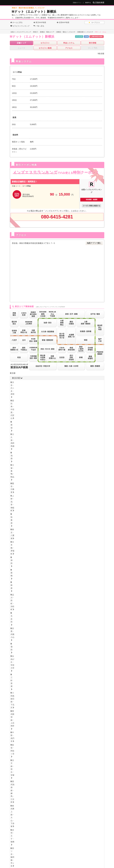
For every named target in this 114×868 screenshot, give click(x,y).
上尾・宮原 (31, 537)
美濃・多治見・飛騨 (54, 655)
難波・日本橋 (78, 668)
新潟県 (30, 580)
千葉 (15, 520)
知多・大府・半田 (88, 630)
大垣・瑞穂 (37, 655)
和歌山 (56, 685)
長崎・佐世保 (32, 731)
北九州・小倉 (26, 725)
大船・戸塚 (48, 507)
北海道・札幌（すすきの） (24, 557)
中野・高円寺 (18, 397)
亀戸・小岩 (54, 404)
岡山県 (39, 708)
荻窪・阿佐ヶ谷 (35, 397)
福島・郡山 (66, 563)
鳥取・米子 (31, 711)
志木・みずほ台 (69, 534)
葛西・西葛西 (88, 404)
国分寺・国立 (34, 417)
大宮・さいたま (19, 534)
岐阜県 (15, 652)
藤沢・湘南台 (18, 507)
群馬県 (21, 607)
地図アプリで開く (94, 243)
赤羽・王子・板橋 (47, 400)
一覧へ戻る (39, 26)
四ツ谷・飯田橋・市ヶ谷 (69, 400)
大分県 (51, 728)
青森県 (36, 560)
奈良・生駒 (45, 685)
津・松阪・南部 (35, 648)
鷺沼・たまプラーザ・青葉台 (52, 503)
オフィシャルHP (23, 815)
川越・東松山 (53, 534)
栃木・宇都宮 (18, 596)
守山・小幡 (35, 627)
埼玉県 (42, 494)
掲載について (43, 857)
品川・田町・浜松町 (63, 389)
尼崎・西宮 (31, 678)
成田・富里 (58, 524)
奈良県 (44, 682)
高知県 (39, 695)
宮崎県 (67, 728)
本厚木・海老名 (59, 510)
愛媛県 (31, 695)
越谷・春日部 (46, 537)
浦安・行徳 (26, 520)
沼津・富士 (31, 641)
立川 (46, 417)
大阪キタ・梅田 (19, 668)
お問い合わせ (29, 857)
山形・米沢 (80, 563)
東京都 (13, 373)
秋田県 (53, 560)
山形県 (70, 560)
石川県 (36, 573)
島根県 (31, 708)
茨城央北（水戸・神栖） (23, 603)
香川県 (22, 695)
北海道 (23, 553)
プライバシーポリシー (81, 857)
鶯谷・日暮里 (37, 386)
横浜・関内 (18, 503)
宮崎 (66, 731)
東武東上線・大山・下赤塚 (24, 400)
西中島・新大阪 (64, 672)
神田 (32, 389)
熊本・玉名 (55, 731)
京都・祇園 (18, 685)
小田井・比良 (49, 627)
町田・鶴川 (79, 421)
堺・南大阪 (93, 672)
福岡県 (15, 721)
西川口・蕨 (74, 537)
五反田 (78, 389)
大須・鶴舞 (18, 630)
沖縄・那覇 (92, 731)
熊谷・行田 (18, 537)
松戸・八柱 (55, 520)
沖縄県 (86, 728)
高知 (50, 698)
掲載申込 (88, 3)
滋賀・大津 (31, 685)
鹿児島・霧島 (77, 731)
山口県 (47, 708)
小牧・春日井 (57, 630)
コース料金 (26, 186)
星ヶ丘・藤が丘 (19, 627)
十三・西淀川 (47, 672)
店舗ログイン (77, 3)
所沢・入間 (60, 537)
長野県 (38, 580)
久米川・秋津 (87, 417)
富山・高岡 (18, 577)
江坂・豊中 (79, 672)
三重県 (15, 645)
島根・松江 (45, 711)
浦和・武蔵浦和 (37, 534)
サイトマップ (87, 853)
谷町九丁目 (93, 668)
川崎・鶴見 (31, 503)
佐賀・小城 (18, 731)
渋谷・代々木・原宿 (21, 382)
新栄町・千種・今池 (50, 623)
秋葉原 (71, 386)
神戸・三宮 (18, 678)
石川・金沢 (31, 577)
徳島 (15, 698)
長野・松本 (31, 583)
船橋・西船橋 (40, 520)
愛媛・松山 (39, 698)
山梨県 (46, 580)
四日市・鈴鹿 (18, 648)
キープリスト (94, 22)
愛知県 (15, 620)
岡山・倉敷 (58, 711)
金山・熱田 (67, 623)
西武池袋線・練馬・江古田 (78, 397)
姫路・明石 (45, 678)
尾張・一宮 (71, 630)
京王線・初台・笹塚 (54, 397)
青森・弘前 (31, 563)
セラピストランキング (20, 26)
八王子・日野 (57, 417)
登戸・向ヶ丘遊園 (76, 503)
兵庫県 (15, 675)
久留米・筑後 (42, 725)
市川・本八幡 (69, 520)
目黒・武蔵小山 (92, 389)
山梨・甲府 (45, 583)
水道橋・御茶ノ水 (90, 400)
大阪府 (15, 665)
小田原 (88, 510)
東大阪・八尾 (18, 672)
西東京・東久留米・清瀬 (23, 421)
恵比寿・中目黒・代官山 (44, 382)
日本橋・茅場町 (19, 389)
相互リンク (55, 857)
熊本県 (59, 728)
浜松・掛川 (45, 641)
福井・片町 (45, 577)
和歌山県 (54, 682)
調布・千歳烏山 (44, 421)
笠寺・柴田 (79, 627)
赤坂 (34, 407)
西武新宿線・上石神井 (86, 393)
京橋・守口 (33, 672)
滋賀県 (36, 682)
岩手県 (44, 560)
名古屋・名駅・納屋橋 (22, 623)
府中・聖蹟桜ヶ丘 (62, 421)
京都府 (28, 682)
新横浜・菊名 (93, 503)
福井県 (44, 573)
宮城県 (28, 560)
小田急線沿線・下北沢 (63, 393)
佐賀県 (34, 728)
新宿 (60, 382)
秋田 (56, 563)
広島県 (14, 708)
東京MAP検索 (40, 22)
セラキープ (74, 853)
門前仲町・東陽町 (70, 404)
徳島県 (14, 695)
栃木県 (21, 593)
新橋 (40, 389)
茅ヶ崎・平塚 (34, 507)
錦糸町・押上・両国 (37, 404)
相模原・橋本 (18, 510)
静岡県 (15, 638)
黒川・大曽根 (82, 623)
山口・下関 (72, 711)
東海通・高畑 (65, 627)
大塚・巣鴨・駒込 (20, 386)
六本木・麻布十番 (20, 407)
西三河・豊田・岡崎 (21, 634)
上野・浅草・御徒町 (56, 386)
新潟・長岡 (18, 583)
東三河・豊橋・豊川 (42, 634)
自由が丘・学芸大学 (29, 393)
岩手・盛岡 (45, 563)
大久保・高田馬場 (74, 382)
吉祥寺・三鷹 (18, 417)
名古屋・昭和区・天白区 (37, 630)
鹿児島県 (77, 728)
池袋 (88, 382)
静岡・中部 (18, 641)
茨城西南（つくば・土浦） (48, 603)
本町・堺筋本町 (52, 668)
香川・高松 (26, 698)
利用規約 (66, 857)
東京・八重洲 (84, 386)
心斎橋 (66, 668)
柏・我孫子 (84, 520)
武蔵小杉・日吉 (83, 507)
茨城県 (15, 600)
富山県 (28, 573)
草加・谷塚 (85, 534)
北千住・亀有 (18, 404)
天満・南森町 (36, 668)
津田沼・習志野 (19, 524)
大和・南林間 (76, 510)
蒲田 (15, 393)
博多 (15, 725)
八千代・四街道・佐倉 (39, 524)
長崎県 (42, 728)
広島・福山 (18, 711)
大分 (44, 731)
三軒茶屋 (46, 393)
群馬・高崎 (18, 610)
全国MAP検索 (63, 22)
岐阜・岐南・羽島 (20, 655)
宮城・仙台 (18, 563)
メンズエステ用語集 (59, 853)
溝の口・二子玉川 (65, 507)
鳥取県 (22, 708)
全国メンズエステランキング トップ (35, 853)
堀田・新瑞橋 (94, 627)
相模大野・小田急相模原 (38, 510)
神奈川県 (26, 494)
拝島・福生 (72, 417)
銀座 (48, 389)
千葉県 (35, 494)
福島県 (61, 560)
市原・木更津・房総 (75, 524)
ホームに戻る (17, 22)
